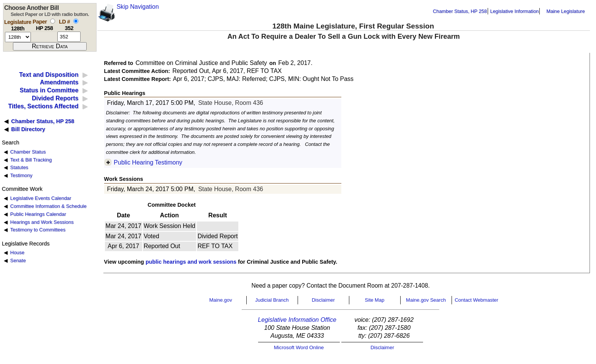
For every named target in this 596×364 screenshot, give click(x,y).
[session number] (18, 37)
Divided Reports (55, 98)
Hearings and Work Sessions (42, 222)
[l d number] (69, 37)
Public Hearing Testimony (148, 162)
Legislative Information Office (297, 320)
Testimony (21, 175)
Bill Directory (28, 129)
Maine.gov (221, 300)
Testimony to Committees (38, 230)
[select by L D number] (76, 21)
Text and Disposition (49, 75)
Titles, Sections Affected (43, 106)
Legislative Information (514, 11)
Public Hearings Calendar (38, 214)
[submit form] (50, 46)
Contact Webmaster (476, 300)
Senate (18, 260)
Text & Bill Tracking (31, 160)
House (17, 252)
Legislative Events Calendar (41, 198)
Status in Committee (49, 90)
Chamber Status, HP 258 (460, 11)
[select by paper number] (53, 21)
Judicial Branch (272, 300)
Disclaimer (323, 300)
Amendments (59, 82)
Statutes (19, 167)
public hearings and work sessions (191, 262)
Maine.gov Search (426, 300)
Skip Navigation (138, 7)
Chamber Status (28, 152)
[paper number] (44, 37)
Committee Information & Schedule (48, 206)
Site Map (375, 300)
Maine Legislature (565, 11)
